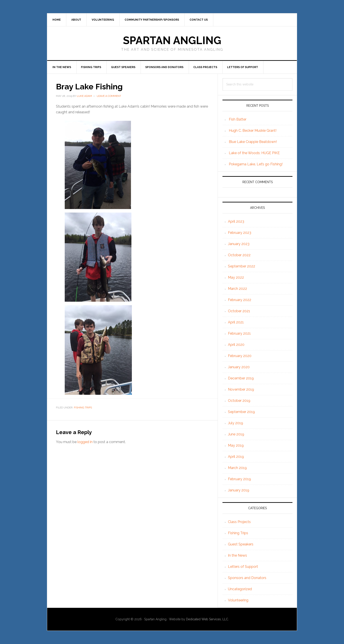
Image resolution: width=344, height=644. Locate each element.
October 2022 (239, 255)
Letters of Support (243, 567)
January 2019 (239, 490)
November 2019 (241, 389)
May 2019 (236, 445)
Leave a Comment (109, 96)
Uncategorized (240, 589)
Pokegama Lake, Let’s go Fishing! (256, 164)
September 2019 (241, 412)
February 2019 (239, 479)
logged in (85, 442)
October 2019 (239, 401)
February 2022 (240, 300)
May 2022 (236, 277)
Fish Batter (238, 119)
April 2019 (236, 457)
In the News (237, 555)
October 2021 (239, 311)
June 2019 (236, 434)
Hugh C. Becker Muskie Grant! (253, 131)
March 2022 (237, 289)
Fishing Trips (83, 408)
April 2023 (236, 221)
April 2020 (236, 345)
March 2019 (237, 468)
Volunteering (238, 600)
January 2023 (239, 244)
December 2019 (241, 378)
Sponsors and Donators (247, 578)
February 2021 (239, 333)
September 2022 (242, 266)
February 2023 (240, 233)
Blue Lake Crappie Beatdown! (253, 142)
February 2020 (240, 356)
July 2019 (236, 423)
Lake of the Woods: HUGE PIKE (254, 153)
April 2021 (236, 322)
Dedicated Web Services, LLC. (207, 619)
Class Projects (239, 522)
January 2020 (239, 367)
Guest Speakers (241, 544)
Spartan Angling (172, 40)
